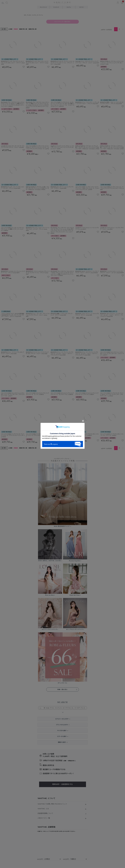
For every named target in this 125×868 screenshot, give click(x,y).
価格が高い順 (32, 29)
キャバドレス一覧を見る (62, 22)
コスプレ (69, 7)
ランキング (56, 7)
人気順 (10, 29)
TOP (25, 15)
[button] (123, 29)
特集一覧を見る (63, 690)
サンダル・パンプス (32, 15)
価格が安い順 (23, 29)
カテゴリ (82, 7)
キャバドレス (43, 7)
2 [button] (119, 29)
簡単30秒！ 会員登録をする (62, 784)
